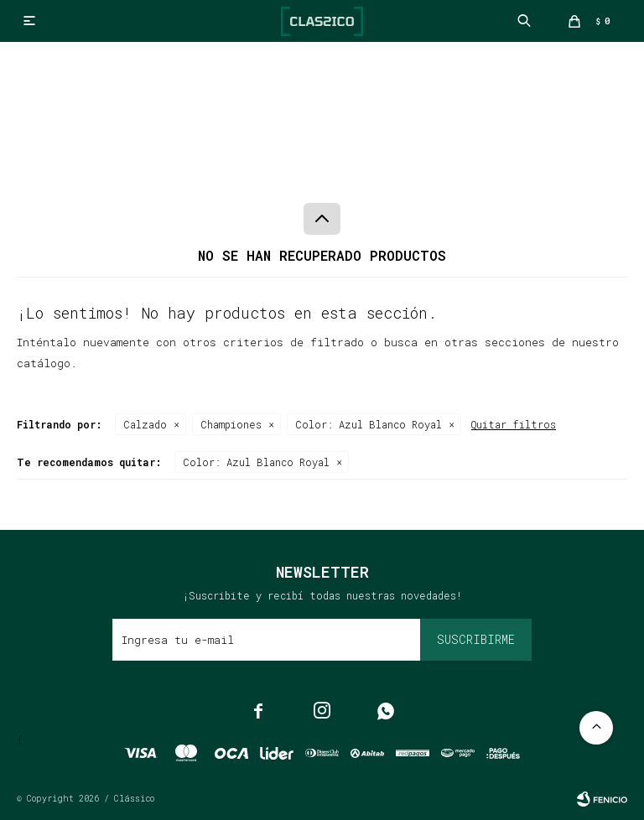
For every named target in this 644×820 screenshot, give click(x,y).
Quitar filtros (514, 424)
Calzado (145, 424)
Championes (231, 424)
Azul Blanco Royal (369, 424)
